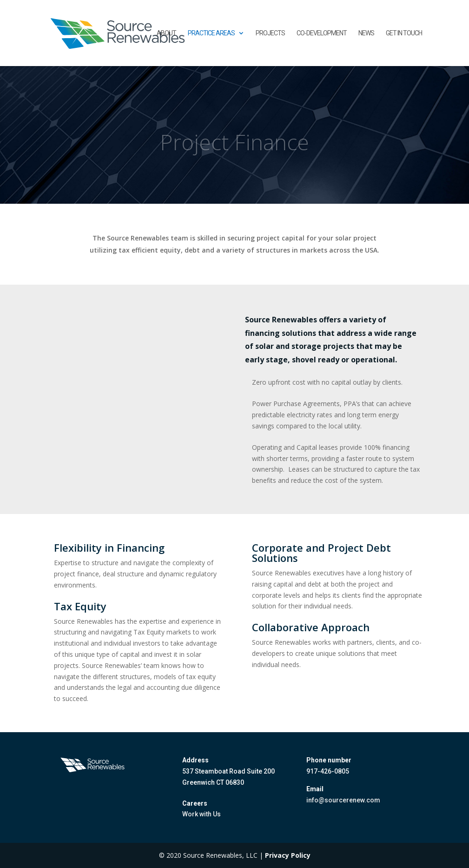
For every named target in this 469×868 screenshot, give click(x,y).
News (366, 33)
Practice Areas (211, 33)
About (166, 33)
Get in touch (404, 33)
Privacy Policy (288, 855)
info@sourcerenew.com (343, 800)
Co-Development (322, 33)
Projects (270, 33)
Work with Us (201, 814)
